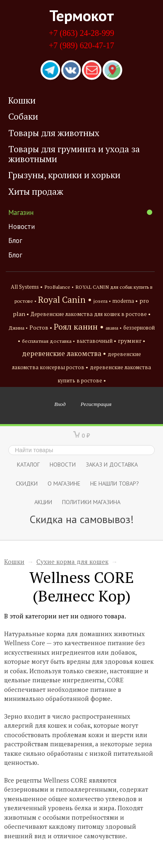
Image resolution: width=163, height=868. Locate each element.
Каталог (28, 464)
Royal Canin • (65, 300)
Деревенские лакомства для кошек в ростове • (91, 314)
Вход (60, 404)
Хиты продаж (36, 191)
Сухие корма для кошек (72, 561)
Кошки (22, 100)
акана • (114, 328)
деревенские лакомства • (64, 354)
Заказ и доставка (112, 464)
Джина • (18, 328)
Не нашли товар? (115, 483)
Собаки (23, 116)
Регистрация (96, 404)
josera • (102, 301)
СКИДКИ (27, 483)
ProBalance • (59, 287)
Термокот (82, 15)
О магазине (64, 483)
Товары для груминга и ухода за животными (74, 154)
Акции (43, 502)
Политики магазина (91, 502)
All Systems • (27, 287)
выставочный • (96, 341)
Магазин (80, 212)
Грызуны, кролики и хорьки (64, 175)
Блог (15, 241)
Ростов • (41, 328)
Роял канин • (79, 327)
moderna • (125, 301)
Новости (22, 226)
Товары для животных (54, 133)
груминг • (132, 341)
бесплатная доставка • (48, 341)
